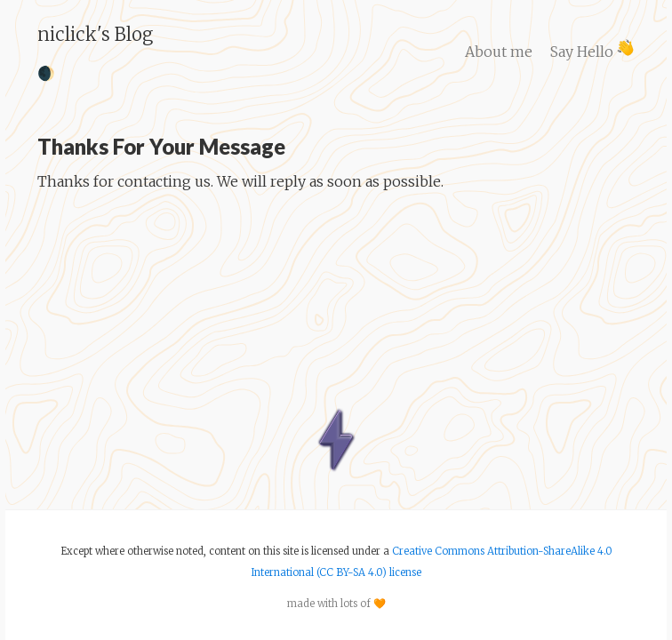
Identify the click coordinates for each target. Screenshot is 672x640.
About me (499, 52)
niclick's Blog (95, 34)
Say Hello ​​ (592, 52)
